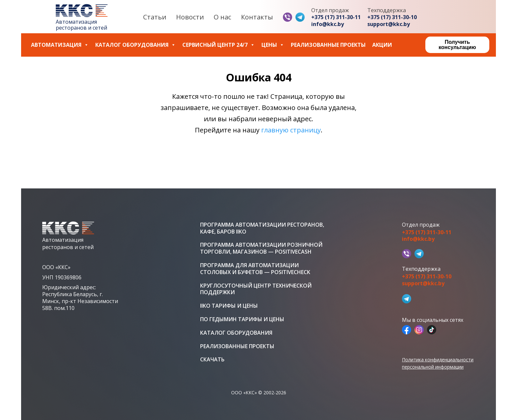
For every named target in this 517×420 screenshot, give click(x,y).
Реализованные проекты (328, 45)
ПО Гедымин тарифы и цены (242, 319)
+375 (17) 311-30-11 (336, 17)
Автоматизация (60, 45)
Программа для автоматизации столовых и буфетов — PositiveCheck (255, 269)
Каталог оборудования (136, 45)
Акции (382, 45)
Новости (190, 17)
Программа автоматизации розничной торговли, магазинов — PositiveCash (261, 248)
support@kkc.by (389, 24)
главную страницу (291, 130)
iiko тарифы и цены (229, 306)
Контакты (257, 17)
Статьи (155, 17)
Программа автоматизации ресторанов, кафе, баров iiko (262, 228)
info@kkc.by (328, 24)
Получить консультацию (457, 45)
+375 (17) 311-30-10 (392, 17)
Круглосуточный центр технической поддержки (256, 289)
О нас (222, 17)
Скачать (212, 360)
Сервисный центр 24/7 (219, 45)
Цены (273, 45)
